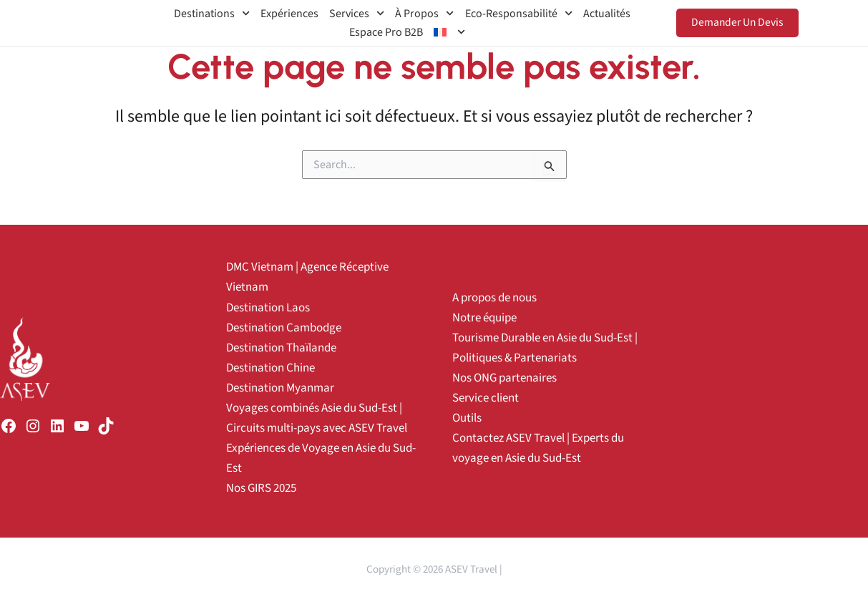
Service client (486, 398)
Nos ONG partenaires (504, 378)
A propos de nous (494, 298)
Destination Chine (270, 368)
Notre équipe (484, 318)
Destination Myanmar (280, 388)
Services (357, 14)
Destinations (212, 14)
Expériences (289, 14)
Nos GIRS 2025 (261, 488)
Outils (467, 418)
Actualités (607, 14)
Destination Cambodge (284, 328)
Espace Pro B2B (386, 32)
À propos (424, 14)
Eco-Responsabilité (519, 14)
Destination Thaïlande (281, 348)
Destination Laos (268, 308)
